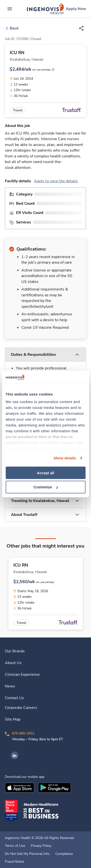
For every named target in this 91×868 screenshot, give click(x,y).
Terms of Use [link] (15, 846)
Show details (65, 458)
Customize (46, 487)
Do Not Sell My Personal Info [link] (27, 854)
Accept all (45, 473)
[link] (45, 9)
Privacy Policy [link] (41, 846)
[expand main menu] (10, 9)
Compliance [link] (64, 854)
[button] (45, 355)
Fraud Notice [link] (14, 862)
